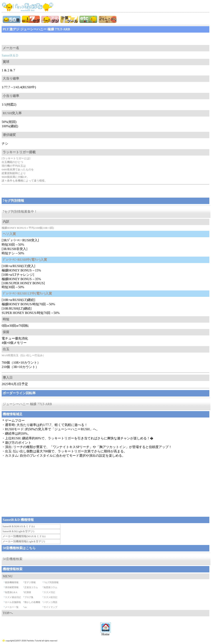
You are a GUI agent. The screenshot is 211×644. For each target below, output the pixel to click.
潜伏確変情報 (12, 587)
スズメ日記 (49, 592)
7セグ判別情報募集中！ (20, 212)
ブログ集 (29, 597)
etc (26, 607)
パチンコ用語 (50, 602)
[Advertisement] (35, 39)
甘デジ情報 (30, 582)
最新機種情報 (12, 582)
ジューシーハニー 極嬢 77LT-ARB (27, 404)
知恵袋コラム (50, 587)
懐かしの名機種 (32, 602)
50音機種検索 (13, 559)
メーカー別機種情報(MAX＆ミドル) (24, 536)
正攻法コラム (31, 587)
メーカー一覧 (12, 607)
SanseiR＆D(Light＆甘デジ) (18, 531)
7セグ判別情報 (51, 582)
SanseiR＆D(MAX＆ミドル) (19, 526)
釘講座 (28, 592)
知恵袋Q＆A (11, 592)
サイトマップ (50, 607)
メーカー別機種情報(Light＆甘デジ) (24, 541)
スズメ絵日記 (50, 597)
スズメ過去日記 (13, 597)
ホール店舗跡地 (13, 602)
